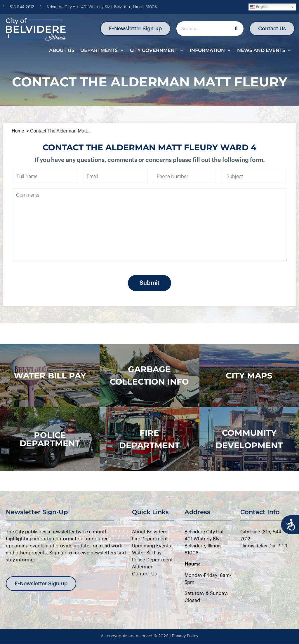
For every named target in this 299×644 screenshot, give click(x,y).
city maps (249, 376)
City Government (157, 50)
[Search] (236, 29)
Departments (102, 50)
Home (18, 131)
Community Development (249, 439)
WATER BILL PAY (50, 376)
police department (50, 439)
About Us (62, 50)
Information (211, 50)
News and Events (264, 50)
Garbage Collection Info (149, 375)
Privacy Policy (185, 636)
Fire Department (149, 439)
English (259, 7)
